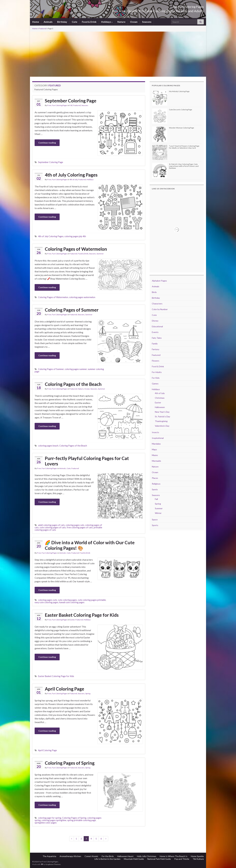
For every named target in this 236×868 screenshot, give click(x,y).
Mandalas (156, 444)
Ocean (134, 22)
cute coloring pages (67, 600)
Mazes (155, 455)
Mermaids (156, 461)
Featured (43, 28)
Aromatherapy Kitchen (70, 856)
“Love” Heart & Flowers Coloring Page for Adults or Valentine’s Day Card (184, 147)
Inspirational (158, 438)
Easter (72, 620)
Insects (155, 432)
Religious (156, 484)
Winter (158, 513)
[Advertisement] (118, 54)
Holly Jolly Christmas (147, 856)
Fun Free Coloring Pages (180, 6)
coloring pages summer (76, 369)
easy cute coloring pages (47, 602)
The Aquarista (49, 856)
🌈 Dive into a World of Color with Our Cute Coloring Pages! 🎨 (90, 545)
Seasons (147, 22)
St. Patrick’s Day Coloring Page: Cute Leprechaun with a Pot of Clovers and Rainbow (184, 166)
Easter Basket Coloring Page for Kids (82, 615)
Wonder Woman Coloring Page (182, 128)
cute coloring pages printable (92, 600)
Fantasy (156, 349)
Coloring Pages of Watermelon (76, 249)
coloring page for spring (50, 818)
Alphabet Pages (159, 281)
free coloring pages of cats (80, 527)
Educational (157, 326)
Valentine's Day (162, 426)
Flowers (156, 361)
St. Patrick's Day (162, 416)
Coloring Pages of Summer (72, 310)
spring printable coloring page (82, 820)
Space (155, 519)
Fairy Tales (157, 338)
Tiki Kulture (198, 859)
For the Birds (108, 856)
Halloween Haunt (125, 856)
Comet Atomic (91, 856)
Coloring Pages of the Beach (73, 384)
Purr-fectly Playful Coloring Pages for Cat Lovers (87, 461)
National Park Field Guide (159, 859)
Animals (48, 22)
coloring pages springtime (54, 820)
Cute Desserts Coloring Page (181, 110)
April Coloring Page (64, 689)
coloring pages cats (75, 525)
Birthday (62, 22)
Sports (155, 525)
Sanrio (155, 489)
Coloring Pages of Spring (70, 763)
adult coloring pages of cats (51, 525)
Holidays (107, 22)
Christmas (160, 398)
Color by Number (160, 309)
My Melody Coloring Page (179, 91)
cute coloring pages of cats (53, 527)
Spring (88, 693)
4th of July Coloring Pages (71, 175)
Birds (154, 292)
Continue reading (47, 143)
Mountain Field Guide (134, 859)
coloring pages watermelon (82, 297)
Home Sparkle (197, 856)
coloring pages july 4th (75, 236)
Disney (155, 321)
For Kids (156, 378)
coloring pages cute (48, 600)
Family (155, 344)
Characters (157, 304)
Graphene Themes (53, 864)
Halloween (160, 407)
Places (155, 478)
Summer (100, 254)
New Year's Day (162, 412)
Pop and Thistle (182, 859)
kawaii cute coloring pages (72, 602)
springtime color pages (46, 823)
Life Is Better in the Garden (107, 859)
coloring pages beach (48, 446)
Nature (121, 22)
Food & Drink (89, 22)
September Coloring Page (71, 101)
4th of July (74, 179)
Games (155, 384)
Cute (75, 22)
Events (155, 332)
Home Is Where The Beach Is (174, 856)
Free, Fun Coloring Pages (57, 105)
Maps (154, 449)
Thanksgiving (161, 421)
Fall (71, 105)
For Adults (157, 372)
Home (36, 22)
